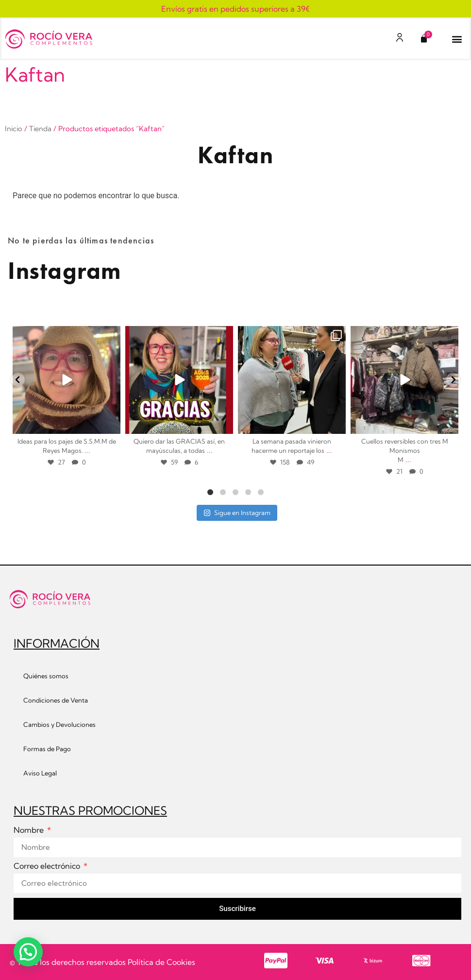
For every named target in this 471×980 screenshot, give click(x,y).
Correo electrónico (48, 866)
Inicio (14, 129)
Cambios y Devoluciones (59, 724)
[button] (457, 39)
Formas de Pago (47, 749)
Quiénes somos (46, 676)
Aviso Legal (40, 773)
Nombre (30, 830)
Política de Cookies (161, 962)
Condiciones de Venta (56, 700)
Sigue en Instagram (237, 513)
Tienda (40, 129)
